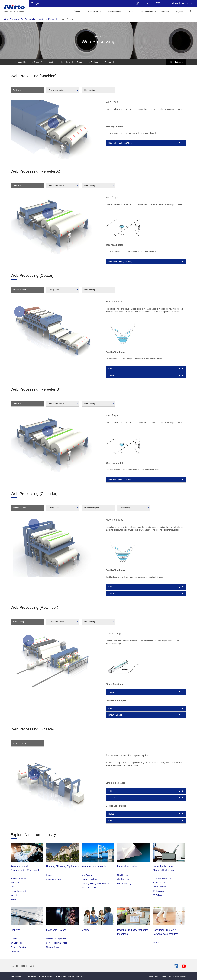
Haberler (165, 12)
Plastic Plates (123, 879)
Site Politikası (30, 976)
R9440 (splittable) (116, 715)
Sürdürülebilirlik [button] (113, 12)
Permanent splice (56, 90)
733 (110, 791)
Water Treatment (89, 888)
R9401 (111, 814)
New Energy (87, 875)
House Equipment (54, 879)
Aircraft (14, 895)
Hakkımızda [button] (93, 12)
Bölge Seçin (144, 3)
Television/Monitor (18, 947)
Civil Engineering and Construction (96, 883)
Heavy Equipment (18, 891)
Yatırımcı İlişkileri (148, 12)
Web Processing (69, 19)
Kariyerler (179, 12)
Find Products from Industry (33, 19)
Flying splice (54, 290)
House (49, 875)
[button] (190, 11)
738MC (112, 375)
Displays (15, 930)
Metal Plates (122, 875)
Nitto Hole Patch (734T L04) (120, 143)
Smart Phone (16, 943)
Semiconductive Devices (57, 943)
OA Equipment (159, 891)
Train (13, 887)
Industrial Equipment (90, 879)
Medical (86, 930)
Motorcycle (15, 883)
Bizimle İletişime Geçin (182, 3)
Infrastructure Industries (95, 866)
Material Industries (127, 866)
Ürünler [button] (77, 12)
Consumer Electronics (162, 879)
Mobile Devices (159, 887)
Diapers (156, 942)
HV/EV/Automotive (19, 879)
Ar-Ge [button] (131, 12)
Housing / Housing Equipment (62, 866)
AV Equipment (159, 883)
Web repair (18, 90)
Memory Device (53, 947)
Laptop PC (15, 951)
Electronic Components (56, 939)
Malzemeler (53, 19)
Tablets (14, 939)
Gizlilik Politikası (45, 976)
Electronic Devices (56, 930)
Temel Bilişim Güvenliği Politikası (69, 976)
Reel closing (90, 90)
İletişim (24, 966)
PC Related (158, 895)
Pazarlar (13, 19)
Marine (14, 899)
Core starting (19, 622)
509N (111, 369)
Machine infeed (20, 290)
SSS (32, 966)
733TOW (112, 798)
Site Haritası (16, 976)
